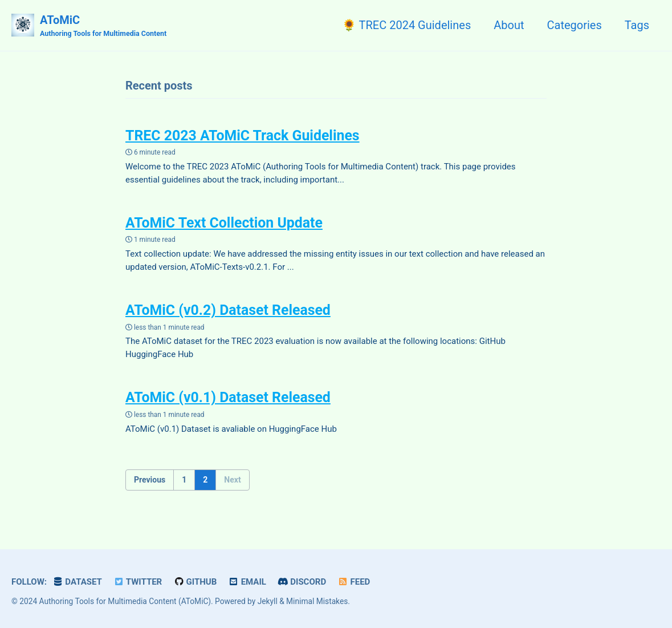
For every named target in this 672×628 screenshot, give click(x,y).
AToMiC (103, 26)
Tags (637, 25)
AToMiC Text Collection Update (225, 222)
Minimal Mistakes (317, 599)
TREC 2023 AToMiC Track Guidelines (243, 135)
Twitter (138, 580)
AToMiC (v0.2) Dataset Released (229, 309)
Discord (302, 580)
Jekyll (268, 599)
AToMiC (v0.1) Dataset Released (229, 396)
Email (248, 580)
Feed (354, 580)
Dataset (77, 580)
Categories (574, 25)
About (509, 25)
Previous (150, 477)
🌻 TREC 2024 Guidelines (406, 25)
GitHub (195, 580)
